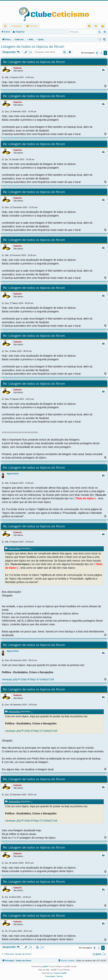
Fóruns (34, 26)
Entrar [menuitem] (97, 27)
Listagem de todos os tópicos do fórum (33, 46)
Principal (16, 26)
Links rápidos (6, 27)
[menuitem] (89, 26)
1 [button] (101, 53)
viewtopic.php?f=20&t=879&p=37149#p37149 (28, 679)
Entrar (7, 32)
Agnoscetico (13, 474)
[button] (97, 53)
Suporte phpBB (60, 973)
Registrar (20, 32)
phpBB (44, 967)
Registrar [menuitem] (104, 27)
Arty (48, 970)
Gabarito (18, 68)
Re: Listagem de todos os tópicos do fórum (34, 62)
